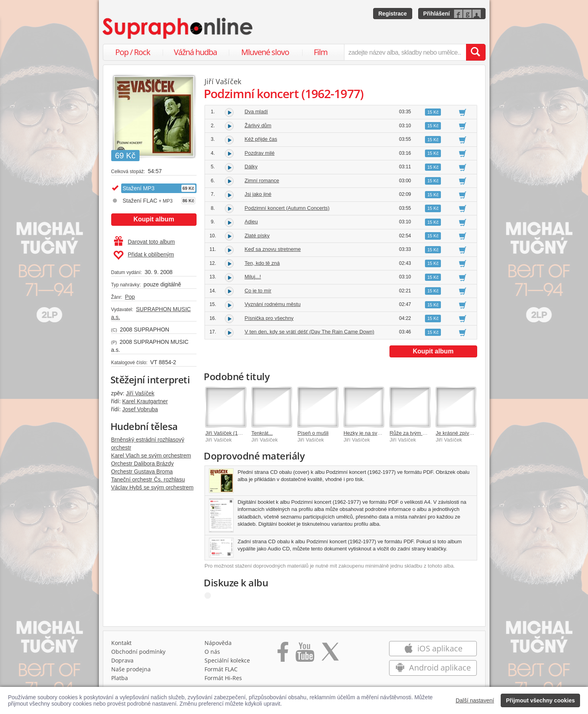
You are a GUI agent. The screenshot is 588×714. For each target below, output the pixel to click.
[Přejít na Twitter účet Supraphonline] (330, 655)
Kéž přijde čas (261, 139)
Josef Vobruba (140, 409)
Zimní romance (262, 180)
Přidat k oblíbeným (144, 255)
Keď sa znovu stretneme (273, 249)
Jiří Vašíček (140, 393)
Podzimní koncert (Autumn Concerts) (287, 208)
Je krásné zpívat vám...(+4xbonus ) (476, 433)
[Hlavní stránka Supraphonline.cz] (178, 28)
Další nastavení (475, 700)
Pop (130, 297)
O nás (212, 652)
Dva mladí (257, 111)
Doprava (122, 660)
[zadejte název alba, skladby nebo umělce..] (405, 52)
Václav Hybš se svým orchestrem (152, 487)
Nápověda (218, 643)
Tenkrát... (262, 433)
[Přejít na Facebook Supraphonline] (283, 655)
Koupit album (154, 219)
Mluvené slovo (265, 52)
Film (321, 52)
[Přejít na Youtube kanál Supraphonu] (305, 655)
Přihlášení (437, 14)
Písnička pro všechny (269, 318)
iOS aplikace (433, 648)
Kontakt (121, 643)
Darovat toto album (145, 242)
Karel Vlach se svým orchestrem (151, 456)
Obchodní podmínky (138, 652)
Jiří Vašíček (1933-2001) (233, 433)
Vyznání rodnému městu (273, 304)
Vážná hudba (195, 52)
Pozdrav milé (260, 153)
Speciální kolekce (227, 660)
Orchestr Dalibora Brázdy (143, 464)
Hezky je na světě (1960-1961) (379, 433)
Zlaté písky (257, 236)
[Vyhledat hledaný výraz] (476, 52)
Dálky (251, 167)
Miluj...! (253, 277)
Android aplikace (433, 668)
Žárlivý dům (258, 125)
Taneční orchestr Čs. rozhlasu (148, 479)
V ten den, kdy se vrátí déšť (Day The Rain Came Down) (310, 332)
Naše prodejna (131, 669)
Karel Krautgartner (145, 401)
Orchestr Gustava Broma (142, 471)
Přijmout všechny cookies (540, 700)
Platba (120, 678)
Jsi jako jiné (258, 194)
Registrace (393, 14)
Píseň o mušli (313, 433)
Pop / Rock (133, 52)
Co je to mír (258, 291)
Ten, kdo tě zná (262, 263)
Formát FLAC (221, 669)
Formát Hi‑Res (223, 678)
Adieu (251, 222)
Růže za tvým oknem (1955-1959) (429, 433)
